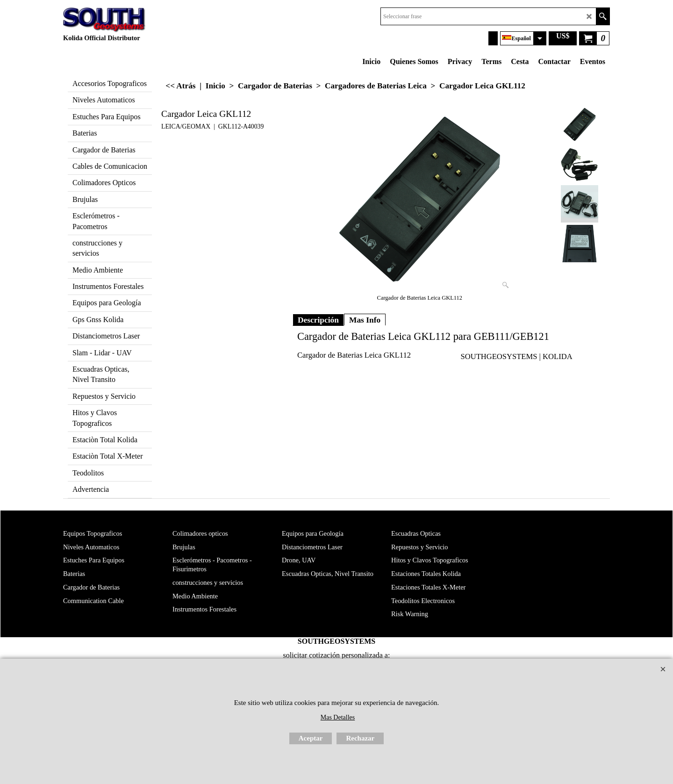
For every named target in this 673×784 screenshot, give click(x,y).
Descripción (318, 320)
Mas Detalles (338, 717)
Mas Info (365, 320)
